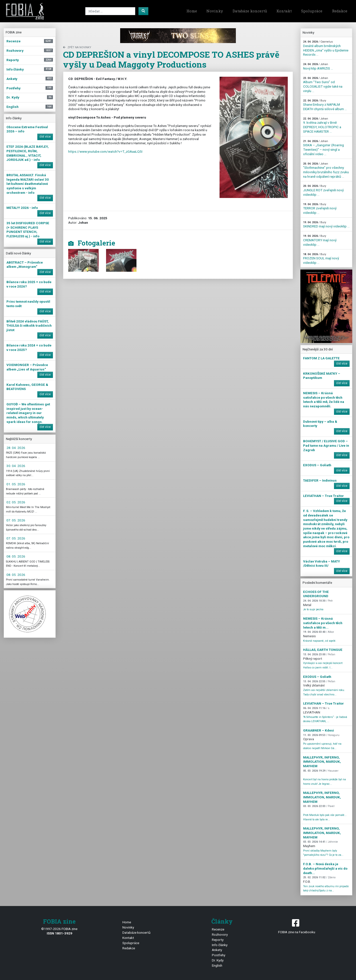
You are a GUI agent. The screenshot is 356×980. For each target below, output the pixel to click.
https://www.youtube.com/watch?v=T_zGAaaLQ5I (105, 151)
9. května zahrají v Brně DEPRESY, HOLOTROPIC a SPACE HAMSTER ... (322, 125)
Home (192, 11)
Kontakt (284, 11)
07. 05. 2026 (16, 520)
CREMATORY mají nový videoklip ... (320, 240)
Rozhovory (220, 934)
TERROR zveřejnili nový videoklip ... (320, 209)
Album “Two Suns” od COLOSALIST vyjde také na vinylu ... (323, 85)
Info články (220, 945)
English (217, 965)
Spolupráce (312, 11)
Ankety (217, 950)
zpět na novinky (77, 47)
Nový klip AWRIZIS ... (318, 66)
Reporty (218, 940)
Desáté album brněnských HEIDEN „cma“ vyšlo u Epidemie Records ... (326, 48)
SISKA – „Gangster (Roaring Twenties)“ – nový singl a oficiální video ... (323, 148)
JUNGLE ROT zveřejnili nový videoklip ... (323, 190)
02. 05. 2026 (16, 502)
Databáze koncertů (250, 11)
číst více (45, 137)
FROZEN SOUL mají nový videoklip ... (321, 259)
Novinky (215, 11)
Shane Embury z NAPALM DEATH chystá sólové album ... (325, 105)
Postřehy (219, 955)
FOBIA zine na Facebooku (297, 926)
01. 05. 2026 (16, 484)
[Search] (110, 11)
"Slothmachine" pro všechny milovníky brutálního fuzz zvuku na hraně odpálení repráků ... (326, 170)
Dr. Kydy (218, 960)
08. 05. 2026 (16, 556)
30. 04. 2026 (16, 466)
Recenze (218, 929)
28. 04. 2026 (16, 448)
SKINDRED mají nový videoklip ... (326, 225)
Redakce (340, 11)
